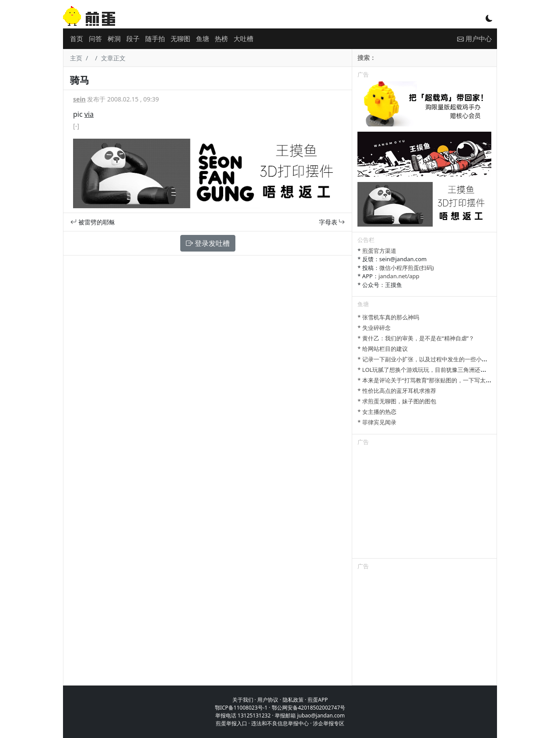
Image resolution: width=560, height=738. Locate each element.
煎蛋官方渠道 (379, 251)
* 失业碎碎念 (374, 328)
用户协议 (268, 700)
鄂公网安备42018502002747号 (308, 708)
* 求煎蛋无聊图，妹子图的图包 (397, 401)
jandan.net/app (399, 276)
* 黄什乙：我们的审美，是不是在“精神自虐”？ (416, 338)
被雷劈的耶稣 (93, 222)
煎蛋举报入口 (231, 723)
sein (79, 99)
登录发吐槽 (208, 243)
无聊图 (180, 38)
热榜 (221, 38)
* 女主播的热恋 (377, 412)
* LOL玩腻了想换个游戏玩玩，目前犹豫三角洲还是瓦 (425, 370)
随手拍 (155, 38)
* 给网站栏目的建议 (383, 349)
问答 (95, 38)
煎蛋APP (318, 700)
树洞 (114, 38)
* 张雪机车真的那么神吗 (388, 317)
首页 (77, 38)
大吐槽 (243, 38)
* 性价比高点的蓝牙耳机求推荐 (397, 391)
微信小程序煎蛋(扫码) (407, 268)
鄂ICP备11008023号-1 (241, 708)
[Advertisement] (424, 504)
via (89, 114)
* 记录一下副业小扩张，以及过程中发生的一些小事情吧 (428, 359)
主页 (76, 58)
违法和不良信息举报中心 (280, 723)
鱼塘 (203, 38)
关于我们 (243, 700)
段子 (133, 38)
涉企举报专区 (329, 723)
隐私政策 (293, 700)
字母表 (332, 222)
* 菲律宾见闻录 (377, 422)
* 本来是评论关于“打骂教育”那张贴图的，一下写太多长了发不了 (439, 380)
